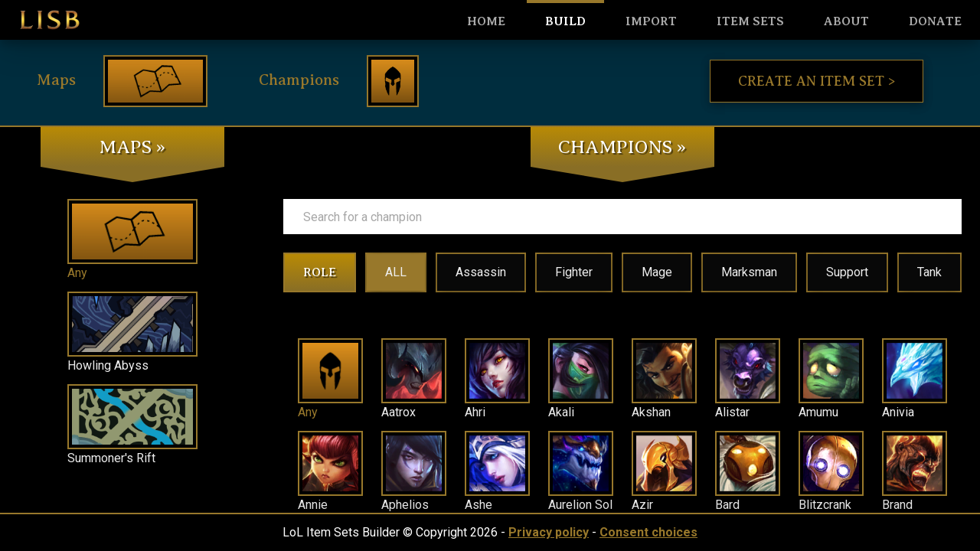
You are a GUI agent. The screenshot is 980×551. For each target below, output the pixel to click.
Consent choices (648, 532)
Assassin (481, 272)
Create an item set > (817, 81)
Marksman (749, 272)
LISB (50, 20)
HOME (486, 21)
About (846, 21)
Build (565, 21)
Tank (929, 272)
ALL (396, 272)
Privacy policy (549, 532)
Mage (657, 272)
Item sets (750, 21)
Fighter (574, 272)
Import (651, 21)
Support (847, 272)
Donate (935, 21)
